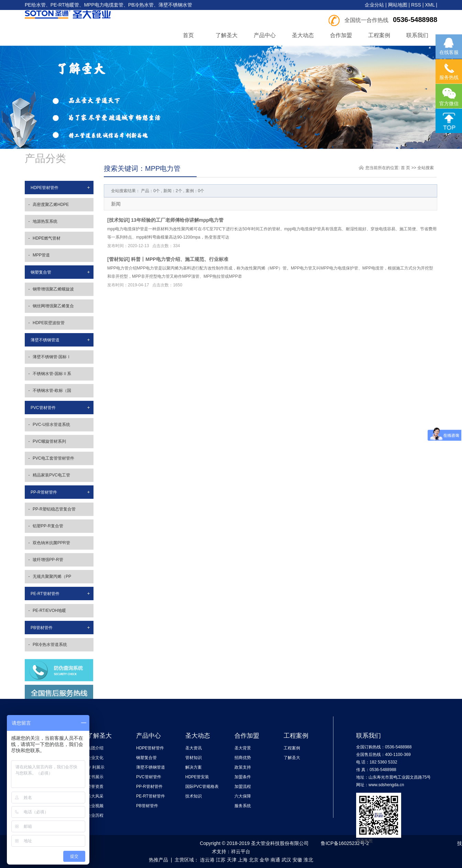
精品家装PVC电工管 (51, 475)
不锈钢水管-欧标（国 (52, 391)
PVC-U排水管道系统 (51, 425)
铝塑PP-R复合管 (48, 526)
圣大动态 (303, 35)
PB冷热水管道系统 (50, 645)
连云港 (207, 860)
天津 (232, 860)
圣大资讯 (194, 748)
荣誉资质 (95, 787)
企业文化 (95, 758)
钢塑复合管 (41, 272)
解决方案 (194, 767)
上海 (243, 860)
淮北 (308, 860)
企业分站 (374, 5)
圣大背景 (243, 748)
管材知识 (119, 259)
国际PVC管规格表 (202, 787)
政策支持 (243, 767)
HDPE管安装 (197, 777)
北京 (254, 860)
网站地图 (398, 5)
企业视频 (95, 806)
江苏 (221, 860)
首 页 (405, 168)
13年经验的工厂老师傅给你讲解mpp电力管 (177, 220)
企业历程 (95, 815)
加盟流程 (243, 787)
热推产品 (158, 860)
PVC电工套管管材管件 (53, 458)
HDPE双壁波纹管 (49, 323)
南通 (275, 860)
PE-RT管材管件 (45, 594)
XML (430, 5)
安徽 (297, 860)
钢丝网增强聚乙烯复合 (53, 306)
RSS (416, 5)
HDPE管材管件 (45, 188)
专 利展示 (96, 767)
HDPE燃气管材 (47, 238)
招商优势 (243, 758)
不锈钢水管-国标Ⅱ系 (52, 374)
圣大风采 (95, 796)
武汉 (286, 860)
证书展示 (95, 777)
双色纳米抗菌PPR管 (51, 543)
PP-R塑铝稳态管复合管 (54, 509)
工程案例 (379, 35)
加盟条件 (243, 777)
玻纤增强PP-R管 (48, 560)
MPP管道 (41, 255)
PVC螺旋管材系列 (49, 441)
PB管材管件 (42, 628)
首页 (188, 35)
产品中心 (265, 35)
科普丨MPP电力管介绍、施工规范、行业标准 (179, 259)
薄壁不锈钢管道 (45, 340)
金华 (264, 860)
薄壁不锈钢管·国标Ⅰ (52, 357)
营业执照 (364, 841)
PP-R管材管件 (44, 492)
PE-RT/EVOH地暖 (49, 611)
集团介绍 (95, 748)
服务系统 (243, 806)
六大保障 (243, 796)
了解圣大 (227, 35)
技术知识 (119, 220)
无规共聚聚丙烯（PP (52, 576)
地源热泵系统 (45, 221)
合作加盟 (341, 35)
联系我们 (417, 35)
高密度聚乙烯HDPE (51, 205)
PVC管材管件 (43, 408)
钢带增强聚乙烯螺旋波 (53, 289)
